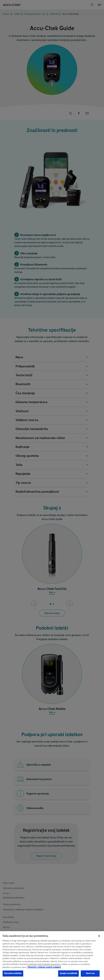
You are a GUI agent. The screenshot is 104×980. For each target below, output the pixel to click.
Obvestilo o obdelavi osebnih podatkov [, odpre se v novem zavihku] (44, 969)
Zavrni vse (90, 975)
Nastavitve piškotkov (13, 975)
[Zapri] (99, 938)
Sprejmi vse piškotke (68, 975)
